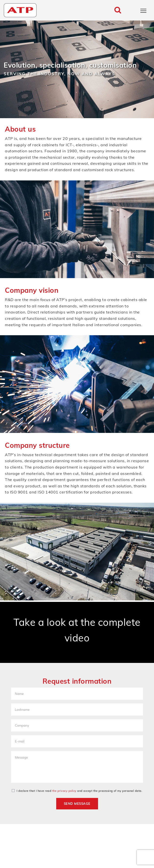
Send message (77, 804)
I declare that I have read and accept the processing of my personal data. (77, 791)
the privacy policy (64, 791)
